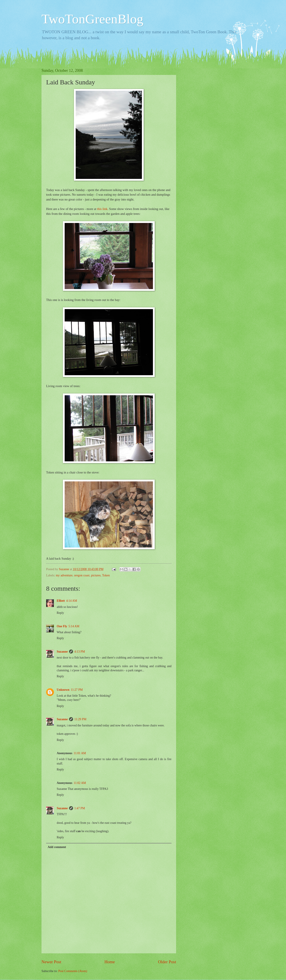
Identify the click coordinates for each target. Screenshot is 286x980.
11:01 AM (80, 753)
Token (106, 575)
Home (110, 962)
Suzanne (62, 652)
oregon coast (82, 575)
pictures (96, 575)
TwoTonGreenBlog (92, 19)
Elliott (61, 601)
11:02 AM (80, 783)
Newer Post (51, 962)
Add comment (57, 847)
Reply (60, 613)
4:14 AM (72, 601)
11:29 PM (80, 719)
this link (102, 209)
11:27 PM (77, 690)
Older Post (167, 962)
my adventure (64, 575)
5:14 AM (74, 626)
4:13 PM (80, 652)
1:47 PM (80, 808)
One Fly (62, 626)
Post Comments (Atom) (73, 971)
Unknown (63, 690)
